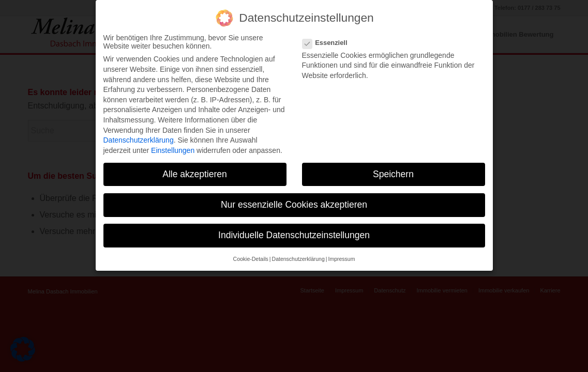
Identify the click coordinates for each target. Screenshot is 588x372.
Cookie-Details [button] (251, 250)
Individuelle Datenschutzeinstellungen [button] (294, 226)
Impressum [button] (341, 250)
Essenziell (329, 33)
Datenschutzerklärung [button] (298, 250)
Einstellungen (173, 141)
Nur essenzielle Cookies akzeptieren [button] (294, 195)
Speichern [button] (393, 165)
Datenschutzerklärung (139, 131)
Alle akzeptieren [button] (195, 165)
